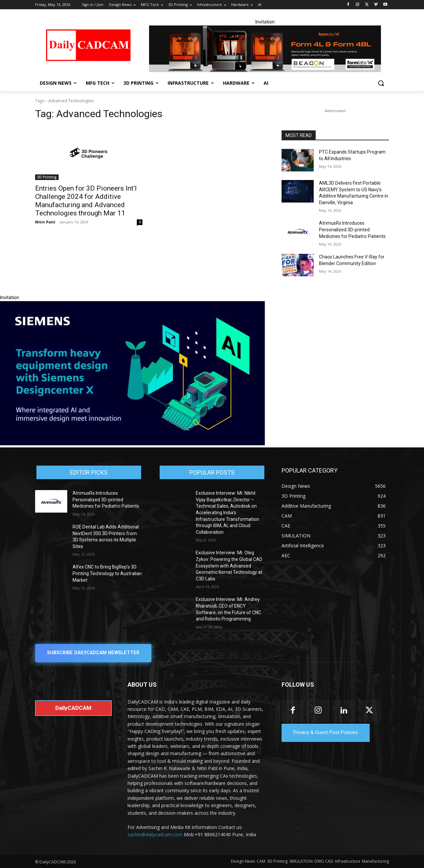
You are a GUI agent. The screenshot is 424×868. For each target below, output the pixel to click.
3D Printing (47, 177)
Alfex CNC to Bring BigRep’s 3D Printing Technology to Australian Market (107, 573)
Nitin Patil (45, 222)
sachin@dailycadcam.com (155, 834)
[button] (381, 83)
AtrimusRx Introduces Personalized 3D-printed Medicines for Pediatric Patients (352, 229)
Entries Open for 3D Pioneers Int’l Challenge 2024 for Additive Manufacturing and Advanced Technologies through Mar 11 (86, 201)
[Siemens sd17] (132, 444)
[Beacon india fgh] (265, 49)
